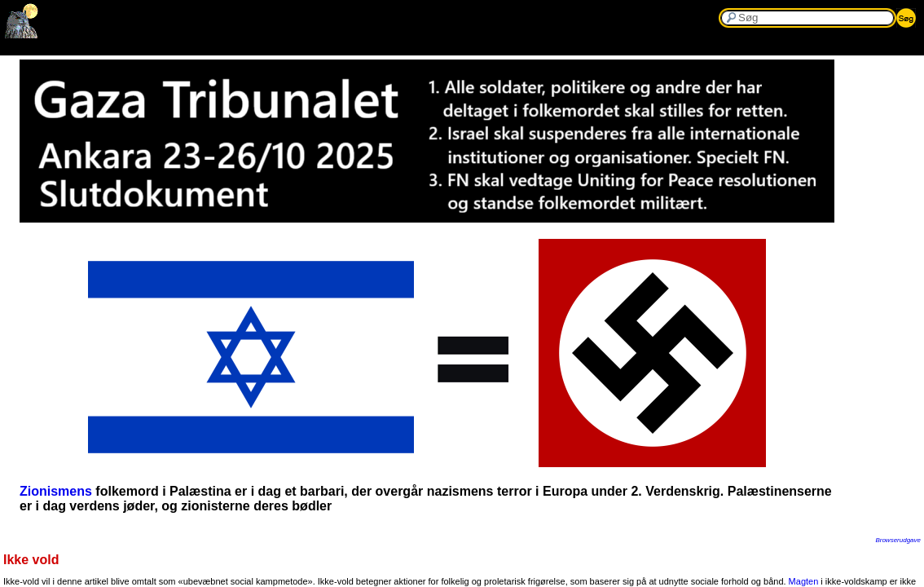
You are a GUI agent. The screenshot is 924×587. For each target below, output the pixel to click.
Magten (804, 581)
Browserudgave (898, 540)
